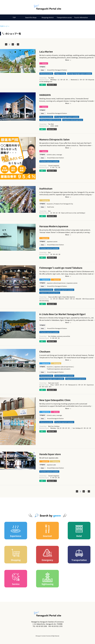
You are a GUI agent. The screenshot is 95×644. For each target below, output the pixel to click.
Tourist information (81, 17)
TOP (14, 17)
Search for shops (31, 17)
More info (51, 85)
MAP (42, 85)
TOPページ (4, 26)
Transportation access (64, 17)
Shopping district (48, 17)
